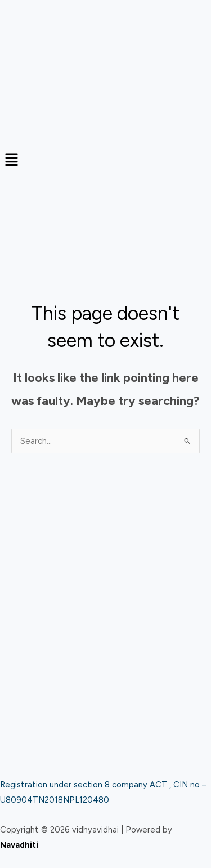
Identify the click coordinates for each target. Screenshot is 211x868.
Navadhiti (19, 845)
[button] (105, 161)
